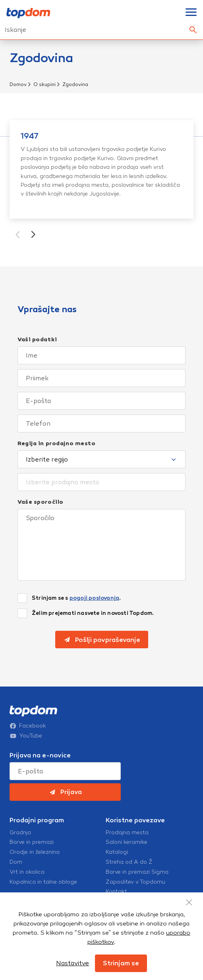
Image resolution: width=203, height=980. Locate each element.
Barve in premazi (32, 842)
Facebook (28, 726)
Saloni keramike (127, 842)
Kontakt (116, 892)
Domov (18, 84)
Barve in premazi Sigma (137, 872)
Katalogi (117, 852)
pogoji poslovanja (94, 598)
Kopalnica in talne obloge (43, 882)
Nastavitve (72, 963)
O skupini (44, 84)
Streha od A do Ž (129, 862)
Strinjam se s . (76, 598)
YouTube (26, 736)
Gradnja (20, 833)
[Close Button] (189, 902)
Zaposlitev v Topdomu (135, 882)
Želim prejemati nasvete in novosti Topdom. (93, 613)
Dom (16, 862)
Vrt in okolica (27, 872)
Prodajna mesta (127, 833)
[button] (33, 235)
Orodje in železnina (35, 852)
